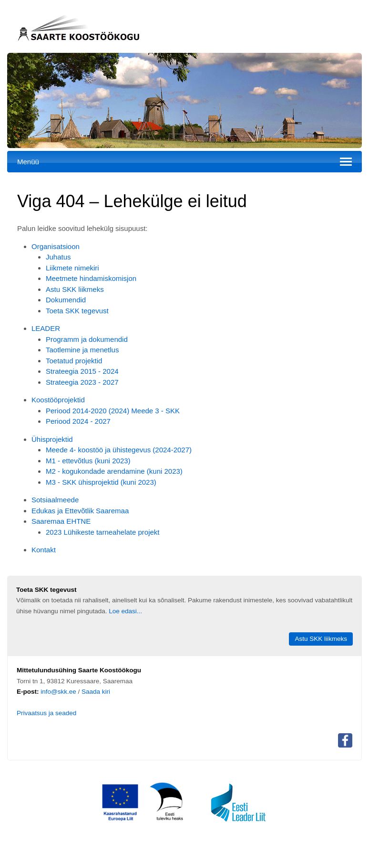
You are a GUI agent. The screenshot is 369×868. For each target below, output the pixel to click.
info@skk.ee (58, 692)
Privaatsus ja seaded (46, 713)
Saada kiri (96, 692)
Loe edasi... (125, 611)
